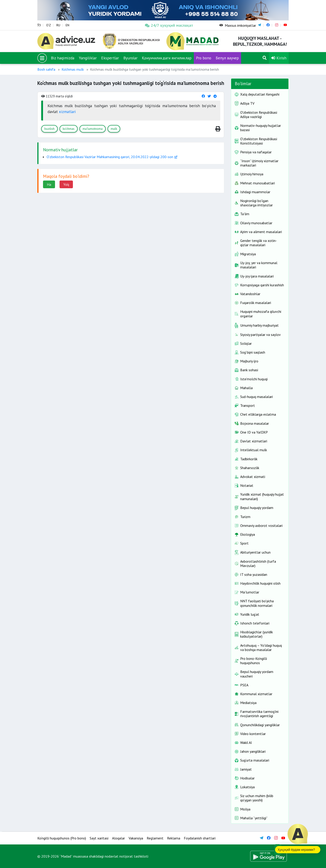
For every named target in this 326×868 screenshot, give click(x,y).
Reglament (155, 838)
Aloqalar (119, 838)
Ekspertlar (110, 58)
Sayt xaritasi (99, 838)
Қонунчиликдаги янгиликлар (167, 58)
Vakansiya (136, 838)
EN (67, 25)
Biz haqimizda (63, 58)
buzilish (49, 129)
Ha (49, 184)
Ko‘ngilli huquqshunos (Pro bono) (62, 838)
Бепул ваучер (227, 58)
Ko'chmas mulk (73, 69)
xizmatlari (67, 112)
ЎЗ (39, 25)
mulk (114, 129)
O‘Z (49, 25)
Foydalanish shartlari (200, 838)
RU (58, 25)
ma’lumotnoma (93, 129)
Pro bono (204, 58)
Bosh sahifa (46, 69)
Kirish (279, 58)
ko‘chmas (69, 129)
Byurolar (130, 58)
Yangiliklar (88, 58)
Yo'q (66, 184)
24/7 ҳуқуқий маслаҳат (169, 25)
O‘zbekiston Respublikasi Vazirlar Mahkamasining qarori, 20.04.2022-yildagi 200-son (110, 157)
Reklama (174, 838)
